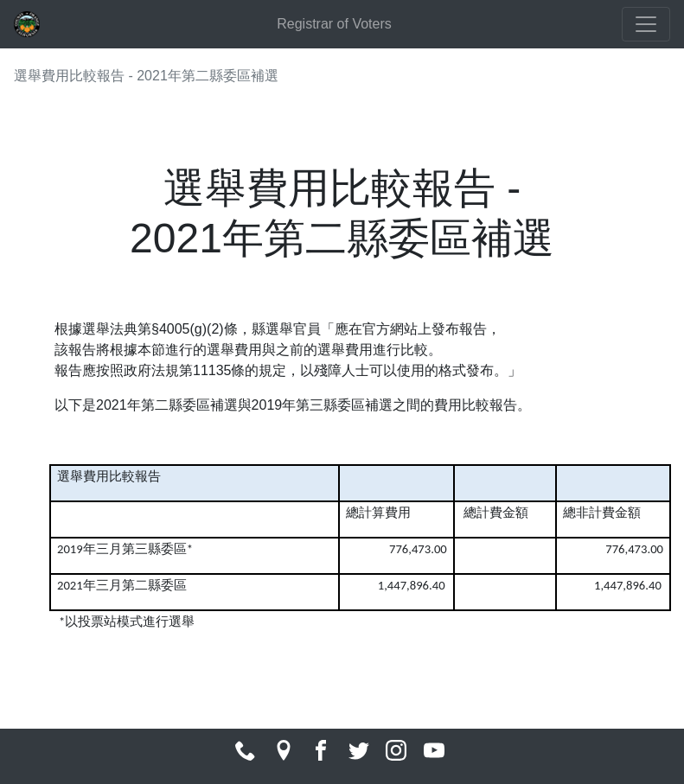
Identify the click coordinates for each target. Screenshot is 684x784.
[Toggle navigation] (646, 24)
